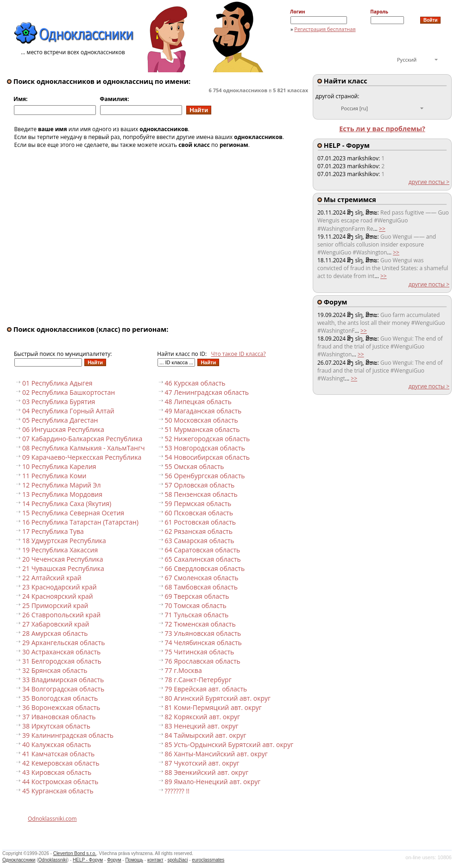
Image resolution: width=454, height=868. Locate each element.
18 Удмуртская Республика (64, 541)
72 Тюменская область (200, 624)
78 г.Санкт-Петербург (198, 680)
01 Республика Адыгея (57, 383)
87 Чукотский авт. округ (202, 763)
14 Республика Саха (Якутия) (67, 504)
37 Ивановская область (59, 717)
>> (382, 229)
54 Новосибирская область (207, 457)
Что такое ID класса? (239, 354)
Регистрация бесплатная (325, 29)
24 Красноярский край (58, 596)
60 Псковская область (199, 513)
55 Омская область (195, 466)
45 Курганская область (58, 791)
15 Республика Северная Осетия (73, 513)
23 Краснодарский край (60, 587)
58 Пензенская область (201, 494)
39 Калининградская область (68, 735)
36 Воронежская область (61, 707)
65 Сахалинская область (203, 559)
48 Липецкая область (198, 402)
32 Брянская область (55, 670)
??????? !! (177, 791)
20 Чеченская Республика (63, 559)
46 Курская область (195, 383)
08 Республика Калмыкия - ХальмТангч (84, 448)
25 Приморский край (55, 605)
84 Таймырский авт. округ (206, 735)
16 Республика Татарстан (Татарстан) (80, 522)
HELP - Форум (88, 860)
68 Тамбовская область (201, 587)
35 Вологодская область (60, 698)
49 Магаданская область (203, 411)
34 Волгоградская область (63, 689)
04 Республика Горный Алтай (68, 411)
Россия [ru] (354, 108)
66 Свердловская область (205, 568)
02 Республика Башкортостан (69, 392)
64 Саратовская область (203, 550)
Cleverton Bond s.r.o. (75, 853)
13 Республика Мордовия (62, 494)
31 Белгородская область (62, 661)
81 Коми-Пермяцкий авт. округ (213, 707)
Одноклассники (19, 860)
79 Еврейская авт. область (206, 689)
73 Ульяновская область (203, 633)
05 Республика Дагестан (60, 420)
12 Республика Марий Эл (61, 485)
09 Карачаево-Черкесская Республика (82, 457)
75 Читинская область (200, 652)
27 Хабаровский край (56, 624)
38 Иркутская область (56, 726)
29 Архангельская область (63, 643)
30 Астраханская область (61, 652)
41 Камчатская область (58, 754)
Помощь (134, 860)
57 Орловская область (200, 485)
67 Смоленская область (202, 578)
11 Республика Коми (54, 476)
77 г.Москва (183, 670)
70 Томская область (196, 605)
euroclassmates (208, 860)
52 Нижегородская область (208, 439)
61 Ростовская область (200, 522)
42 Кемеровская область (61, 763)
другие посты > (429, 182)
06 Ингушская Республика (63, 429)
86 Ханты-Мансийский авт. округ (216, 754)
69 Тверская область (197, 596)
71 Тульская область (197, 615)
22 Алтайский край (52, 578)
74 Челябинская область (203, 643)
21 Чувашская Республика (63, 568)
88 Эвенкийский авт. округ (207, 772)
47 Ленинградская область (207, 392)
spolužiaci (178, 860)
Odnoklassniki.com (52, 819)
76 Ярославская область (203, 661)
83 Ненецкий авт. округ (202, 726)
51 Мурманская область (202, 429)
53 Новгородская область (205, 448)
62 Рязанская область (199, 531)
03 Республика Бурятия (59, 402)
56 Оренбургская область (205, 476)
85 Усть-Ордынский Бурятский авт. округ (229, 744)
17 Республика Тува (53, 531)
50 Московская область (202, 420)
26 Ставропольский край (61, 615)
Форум (114, 860)
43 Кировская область (57, 772)
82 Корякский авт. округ (203, 717)
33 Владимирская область (63, 680)
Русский (407, 60)
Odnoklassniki (53, 860)
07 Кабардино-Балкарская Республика (82, 439)
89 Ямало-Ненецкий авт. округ (213, 782)
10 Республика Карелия (59, 466)
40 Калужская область (57, 744)
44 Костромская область (60, 782)
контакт (155, 860)
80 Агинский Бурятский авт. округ (218, 698)
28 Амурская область (55, 633)
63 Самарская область (200, 541)
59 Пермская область (198, 504)
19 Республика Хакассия (60, 550)
